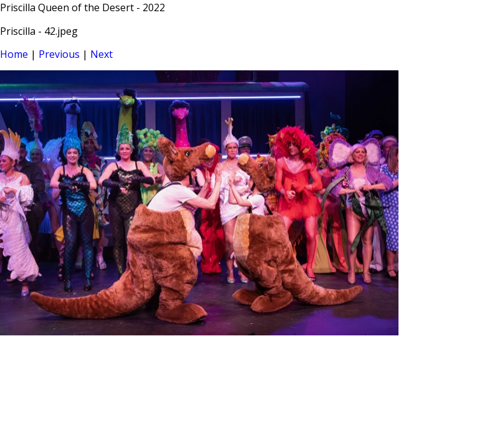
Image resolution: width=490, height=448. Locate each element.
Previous (59, 54)
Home (14, 54)
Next (101, 54)
